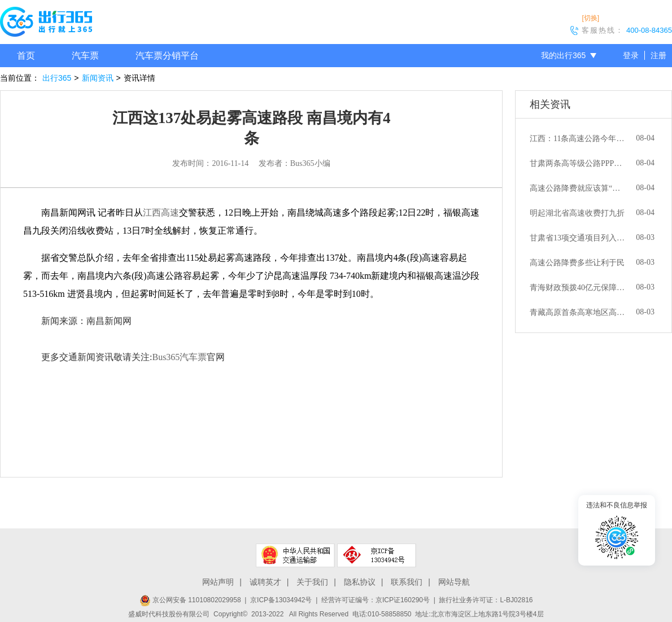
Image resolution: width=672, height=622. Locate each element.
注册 (658, 55)
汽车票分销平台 (167, 56)
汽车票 (85, 56)
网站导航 (454, 582)
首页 (26, 56)
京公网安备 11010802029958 (190, 600)
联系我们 (407, 582)
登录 (631, 55)
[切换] (590, 18)
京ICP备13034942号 (281, 600)
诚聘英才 (265, 582)
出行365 (57, 78)
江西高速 (161, 213)
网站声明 (218, 582)
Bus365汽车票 (179, 357)
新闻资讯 (98, 78)
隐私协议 (360, 582)
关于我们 (312, 582)
